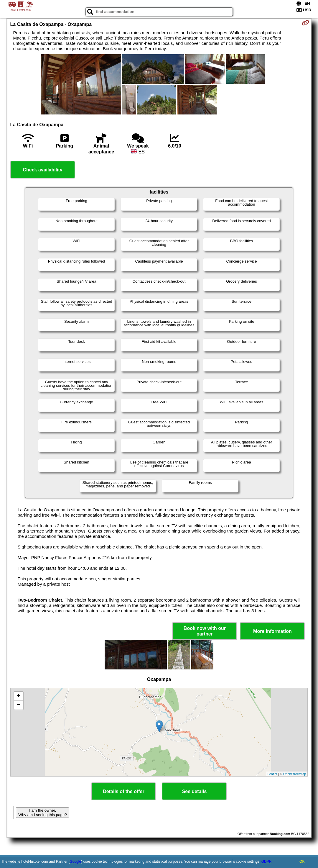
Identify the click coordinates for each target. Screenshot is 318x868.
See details (195, 791)
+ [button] (18, 696)
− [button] (18, 705)
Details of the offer (123, 791)
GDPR (267, 862)
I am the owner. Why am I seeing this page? (42, 813)
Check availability (42, 170)
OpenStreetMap (295, 774)
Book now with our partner (205, 631)
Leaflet (272, 774)
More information (272, 631)
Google (75, 862)
